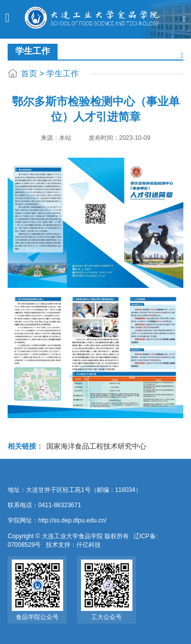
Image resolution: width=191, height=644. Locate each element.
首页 (29, 74)
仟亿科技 (89, 545)
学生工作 (63, 74)
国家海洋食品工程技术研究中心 (96, 446)
